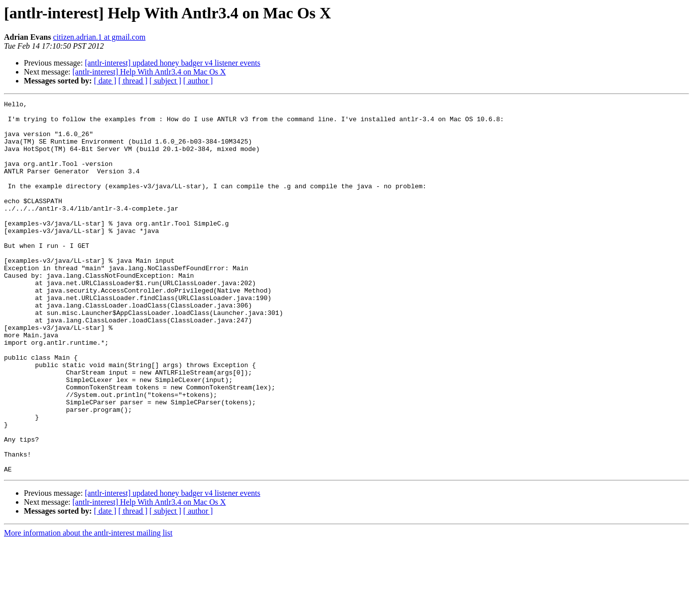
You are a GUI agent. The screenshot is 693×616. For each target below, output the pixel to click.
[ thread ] (133, 81)
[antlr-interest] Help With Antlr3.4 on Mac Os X (149, 72)
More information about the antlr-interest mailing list (88, 607)
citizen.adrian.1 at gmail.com (99, 37)
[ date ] (105, 81)
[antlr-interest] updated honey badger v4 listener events (173, 63)
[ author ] (198, 81)
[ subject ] (165, 81)
